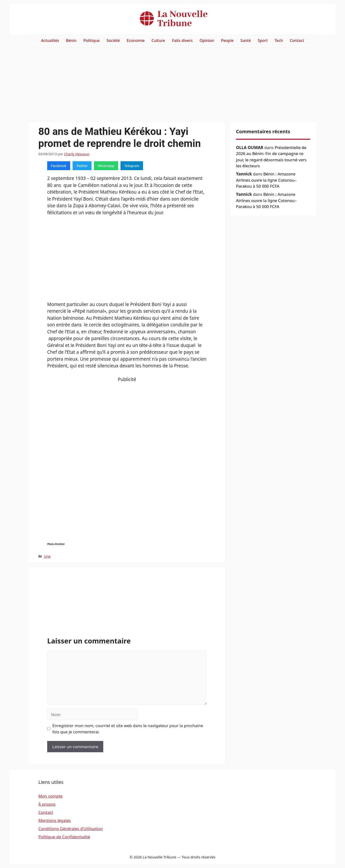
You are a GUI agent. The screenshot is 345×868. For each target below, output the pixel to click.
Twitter (82, 166)
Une (47, 556)
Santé (246, 41)
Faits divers (182, 41)
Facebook (59, 166)
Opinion (207, 41)
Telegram (132, 166)
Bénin (71, 41)
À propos (47, 804)
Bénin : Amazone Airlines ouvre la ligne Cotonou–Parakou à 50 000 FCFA (266, 180)
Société (113, 41)
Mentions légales (55, 820)
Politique (92, 41)
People (227, 41)
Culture (158, 41)
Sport (263, 41)
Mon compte (50, 796)
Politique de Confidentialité (64, 837)
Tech (279, 41)
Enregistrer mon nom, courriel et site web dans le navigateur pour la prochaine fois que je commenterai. (128, 729)
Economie (136, 41)
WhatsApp (106, 166)
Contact (297, 41)
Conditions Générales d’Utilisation (71, 829)
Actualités (50, 41)
